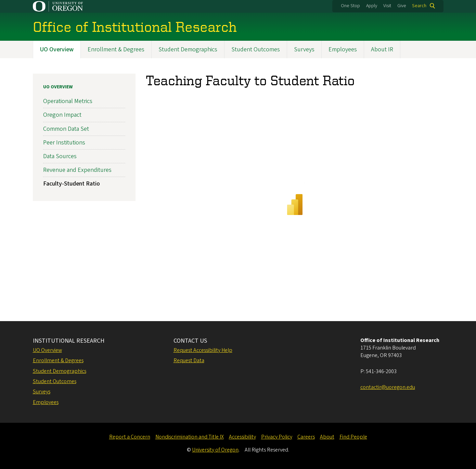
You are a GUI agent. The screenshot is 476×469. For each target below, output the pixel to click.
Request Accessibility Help (203, 350)
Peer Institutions (64, 142)
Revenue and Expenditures (77, 170)
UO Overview (57, 49)
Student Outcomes (256, 49)
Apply (372, 6)
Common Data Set (66, 129)
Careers (306, 437)
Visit (387, 6)
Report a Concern (130, 437)
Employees (343, 49)
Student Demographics (188, 49)
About (327, 437)
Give (402, 6)
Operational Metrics (68, 101)
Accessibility (242, 437)
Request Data (189, 360)
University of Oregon (215, 450)
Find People (353, 437)
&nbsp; (295, 201)
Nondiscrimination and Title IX (190, 437)
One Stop (350, 6)
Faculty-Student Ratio (72, 184)
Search (419, 6)
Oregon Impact (62, 115)
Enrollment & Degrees (116, 49)
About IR (382, 49)
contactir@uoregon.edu (388, 387)
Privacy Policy (277, 437)
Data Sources (60, 156)
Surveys (304, 49)
